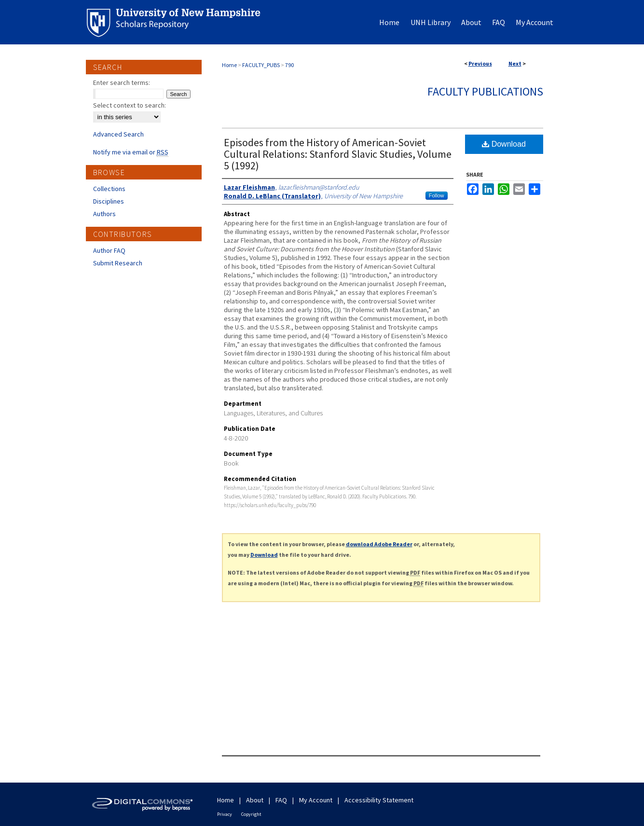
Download (504, 144)
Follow (437, 195)
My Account (316, 800)
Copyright (251, 814)
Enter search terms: (122, 83)
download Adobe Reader (379, 544)
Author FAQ (109, 250)
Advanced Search (118, 134)
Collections (109, 189)
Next (515, 63)
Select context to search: (130, 105)
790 (289, 65)
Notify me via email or (131, 152)
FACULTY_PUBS (261, 65)
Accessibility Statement (379, 800)
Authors (104, 214)
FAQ (281, 800)
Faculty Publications (485, 91)
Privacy (225, 814)
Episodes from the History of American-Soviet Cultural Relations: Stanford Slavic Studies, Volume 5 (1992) (338, 154)
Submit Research (118, 263)
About (255, 800)
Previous (480, 63)
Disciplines (109, 201)
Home (229, 65)
